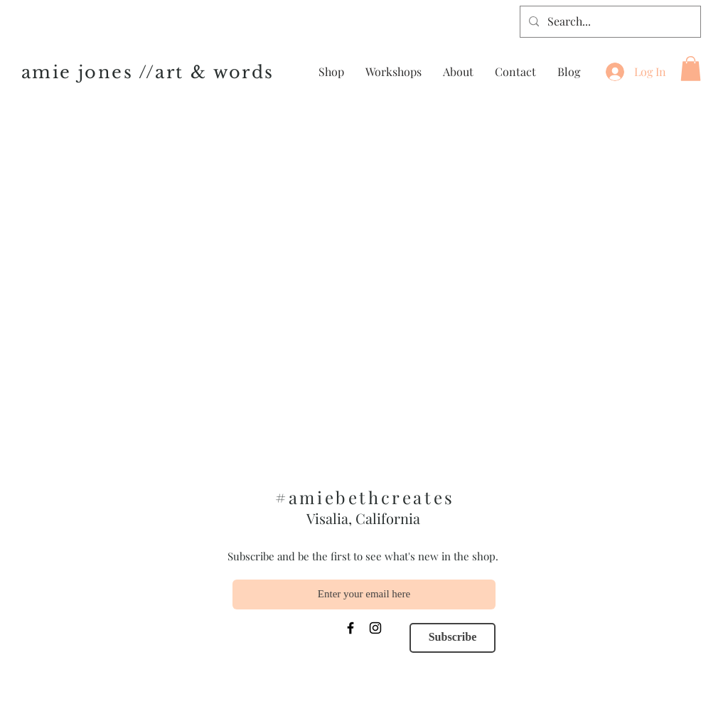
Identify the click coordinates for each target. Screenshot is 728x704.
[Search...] (609, 22)
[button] (691, 69)
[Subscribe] (453, 638)
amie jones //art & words (148, 72)
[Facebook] (350, 628)
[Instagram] (375, 628)
